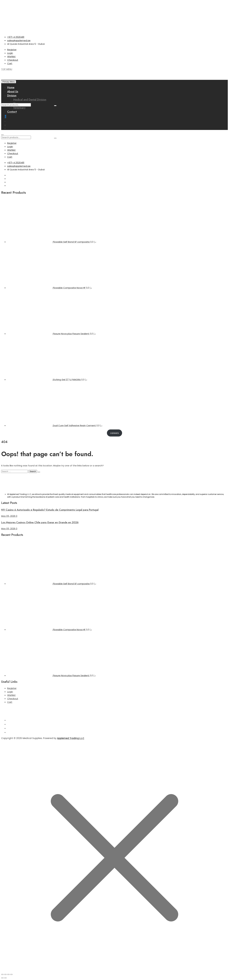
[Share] (8, 974)
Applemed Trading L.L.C (71, 738)
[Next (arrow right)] (5, 978)
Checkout (13, 60)
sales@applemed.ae (19, 40)
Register (12, 50)
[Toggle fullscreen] (5, 974)
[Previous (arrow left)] (2, 978)
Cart (10, 63)
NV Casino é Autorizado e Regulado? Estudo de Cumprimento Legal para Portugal (50, 510)
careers (114, 433)
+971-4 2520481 (16, 37)
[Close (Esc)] (11, 974)
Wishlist (11, 56)
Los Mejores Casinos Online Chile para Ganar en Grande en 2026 (40, 522)
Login (10, 53)
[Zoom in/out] (2, 974)
